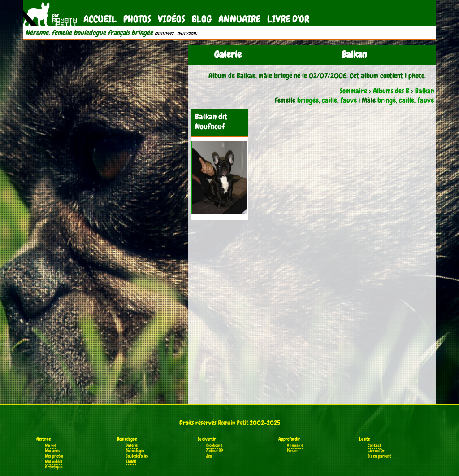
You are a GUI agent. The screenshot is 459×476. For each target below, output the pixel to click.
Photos (137, 19)
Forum (292, 451)
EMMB (131, 462)
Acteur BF (215, 451)
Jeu (209, 456)
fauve (349, 100)
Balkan (424, 91)
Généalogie (135, 451)
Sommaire (353, 91)
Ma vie (50, 445)
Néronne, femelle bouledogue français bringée (89, 33)
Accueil (100, 19)
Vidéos (171, 19)
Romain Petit (233, 423)
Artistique (54, 467)
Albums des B (391, 91)
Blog (202, 19)
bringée (308, 100)
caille (329, 100)
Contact (375, 445)
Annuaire (239, 19)
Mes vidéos (54, 462)
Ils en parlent (379, 456)
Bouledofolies (137, 456)
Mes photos (54, 456)
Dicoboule (214, 445)
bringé (387, 100)
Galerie (132, 445)
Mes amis (52, 451)
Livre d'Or (288, 19)
